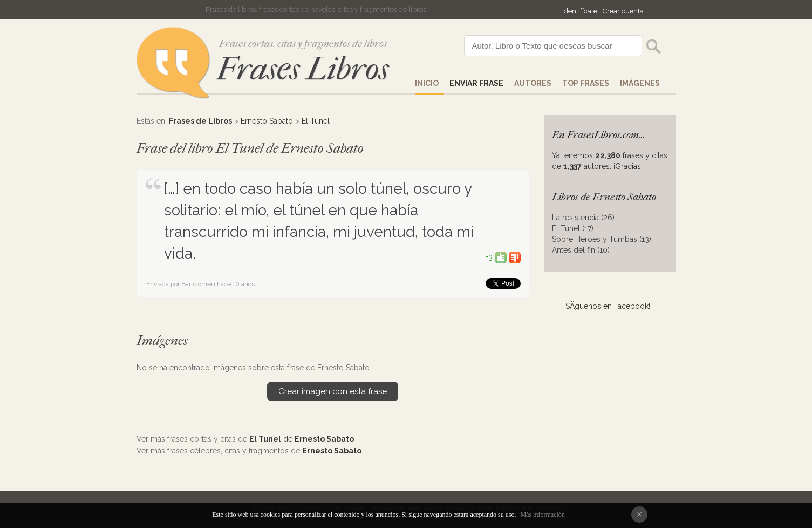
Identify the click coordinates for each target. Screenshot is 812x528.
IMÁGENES (640, 83)
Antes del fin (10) (581, 250)
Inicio (427, 83)
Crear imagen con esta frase (333, 391)
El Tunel (316, 121)
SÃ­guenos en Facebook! (608, 306)
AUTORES (533, 83)
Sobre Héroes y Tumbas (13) (602, 239)
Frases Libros (303, 69)
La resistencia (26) (583, 218)
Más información (542, 515)
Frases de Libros (200, 121)
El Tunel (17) (573, 228)
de (302, 439)
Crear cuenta (623, 11)
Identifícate (580, 11)
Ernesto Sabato (267, 121)
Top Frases (586, 83)
